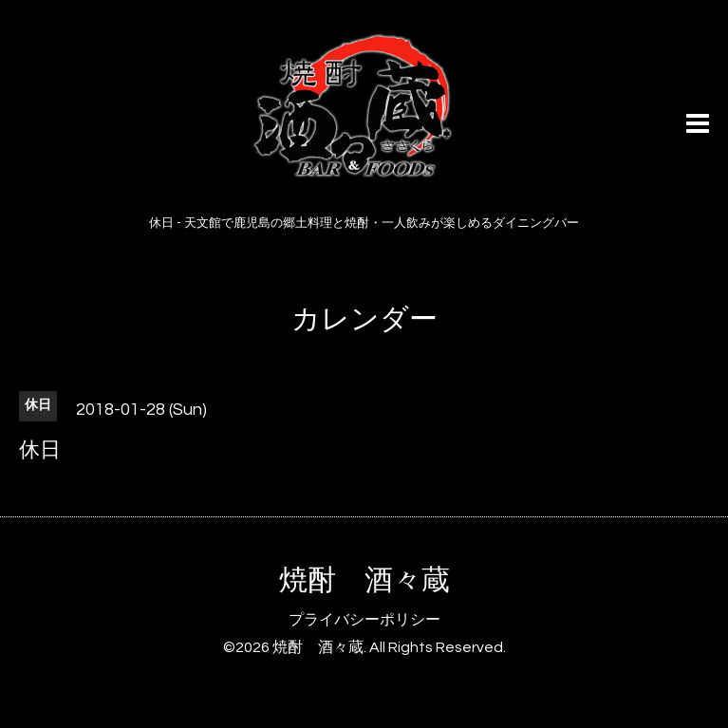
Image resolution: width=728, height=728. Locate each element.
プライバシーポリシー (364, 620)
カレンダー (364, 319)
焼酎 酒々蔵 (364, 580)
